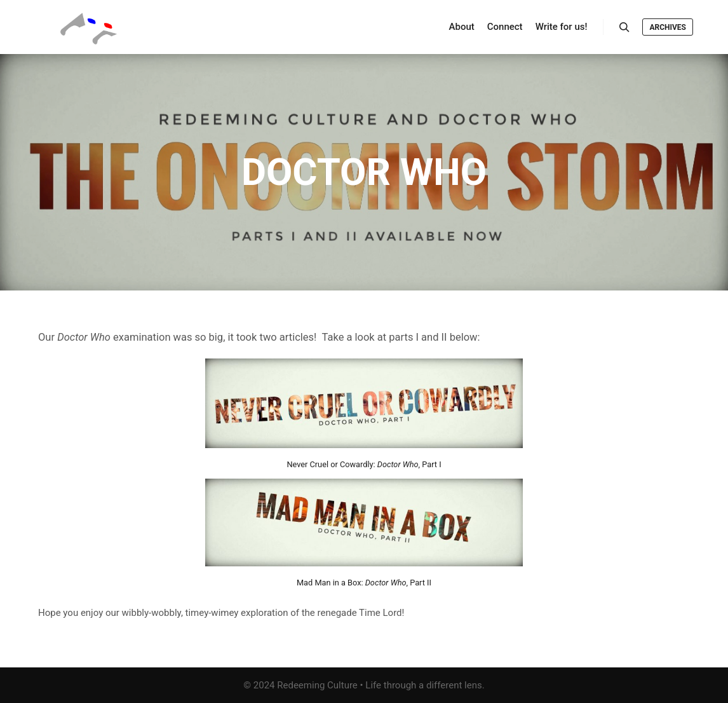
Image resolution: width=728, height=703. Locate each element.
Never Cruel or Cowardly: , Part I (364, 464)
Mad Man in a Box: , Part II (364, 583)
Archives (668, 27)
